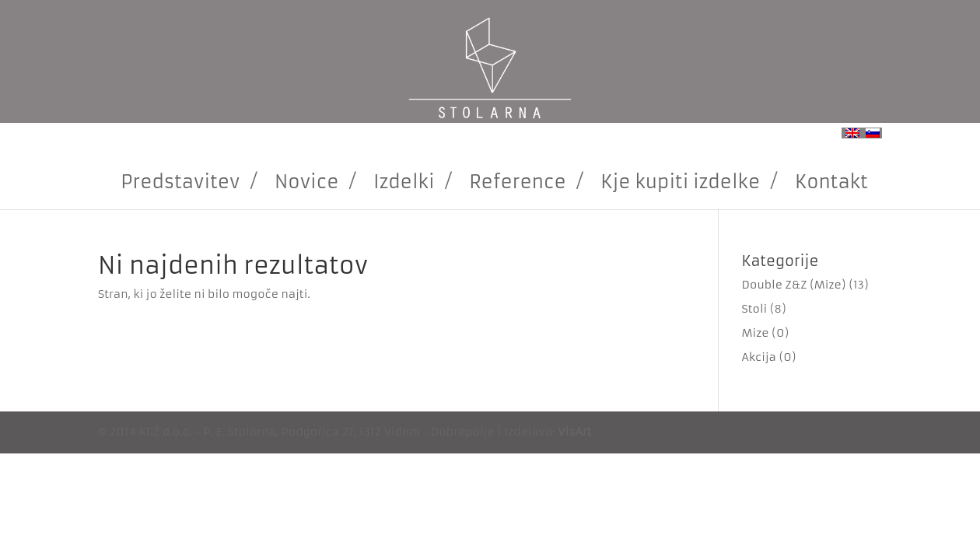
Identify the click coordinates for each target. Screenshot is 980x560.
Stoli (755, 309)
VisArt (574, 432)
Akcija (759, 357)
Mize (756, 333)
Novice (306, 182)
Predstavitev (180, 182)
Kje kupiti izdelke (680, 182)
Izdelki (404, 182)
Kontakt (831, 182)
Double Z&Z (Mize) (794, 285)
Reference (518, 182)
